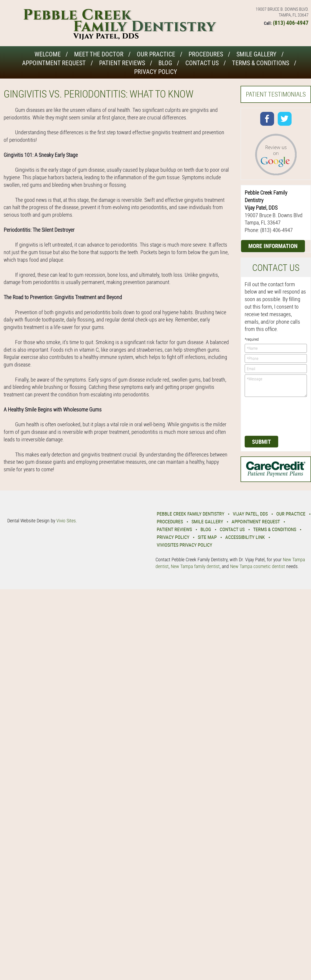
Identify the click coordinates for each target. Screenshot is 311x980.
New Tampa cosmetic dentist (258, 566)
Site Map (207, 537)
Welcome (48, 54)
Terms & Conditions (261, 63)
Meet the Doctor (99, 54)
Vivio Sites (66, 521)
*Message (276, 386)
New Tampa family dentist (195, 566)
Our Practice (156, 54)
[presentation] (265, 416)
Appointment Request (54, 63)
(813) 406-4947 (291, 23)
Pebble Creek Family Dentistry (190, 514)
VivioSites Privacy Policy (184, 545)
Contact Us (202, 63)
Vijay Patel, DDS (250, 514)
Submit (261, 442)
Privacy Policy (156, 72)
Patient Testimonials (276, 94)
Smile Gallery (256, 54)
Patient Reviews (122, 63)
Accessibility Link (245, 537)
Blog (165, 63)
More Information (273, 246)
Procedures (206, 54)
